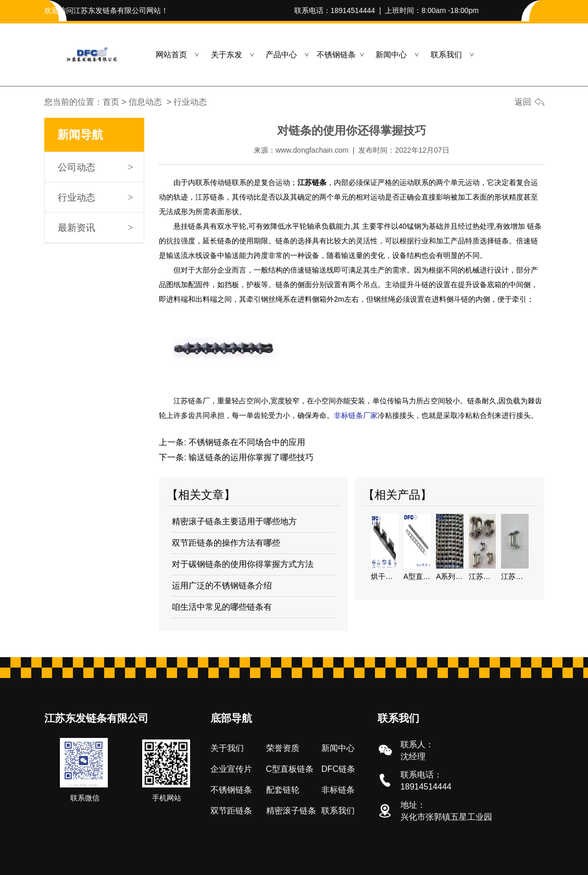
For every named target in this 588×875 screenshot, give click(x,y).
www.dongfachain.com (312, 150)
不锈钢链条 (336, 54)
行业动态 (77, 198)
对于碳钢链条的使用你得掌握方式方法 (243, 564)
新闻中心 (391, 54)
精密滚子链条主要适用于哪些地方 (234, 521)
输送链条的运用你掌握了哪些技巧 (250, 457)
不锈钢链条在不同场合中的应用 (246, 442)
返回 (523, 102)
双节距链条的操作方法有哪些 (226, 542)
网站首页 (171, 54)
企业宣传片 (231, 768)
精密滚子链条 (291, 810)
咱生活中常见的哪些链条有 (222, 606)
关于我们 (227, 748)
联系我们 (446, 54)
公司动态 (77, 167)
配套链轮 (283, 789)
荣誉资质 (283, 748)
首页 (111, 102)
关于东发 (227, 54)
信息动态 (145, 102)
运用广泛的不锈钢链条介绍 (222, 585)
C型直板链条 (290, 768)
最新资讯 (77, 228)
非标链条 (338, 789)
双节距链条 (231, 810)
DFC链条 (338, 768)
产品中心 (281, 54)
